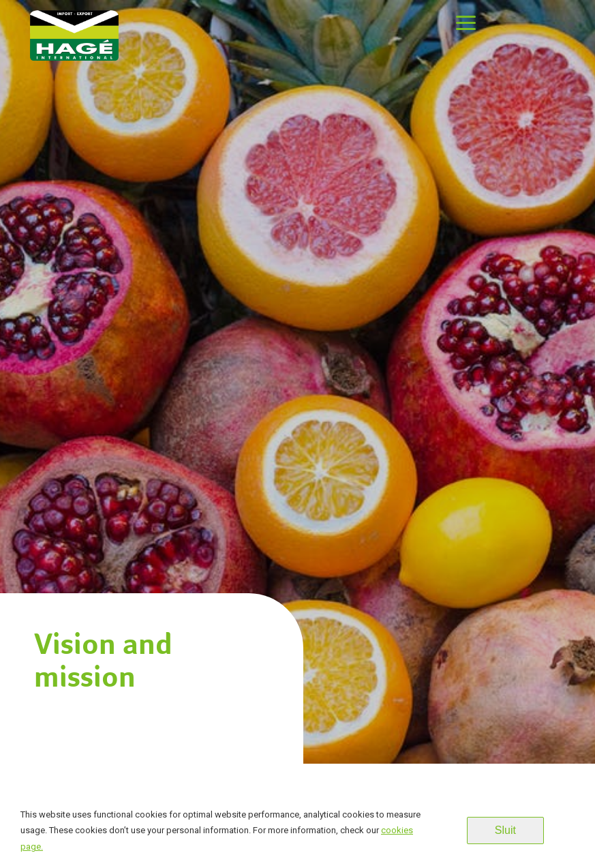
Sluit (505, 830)
